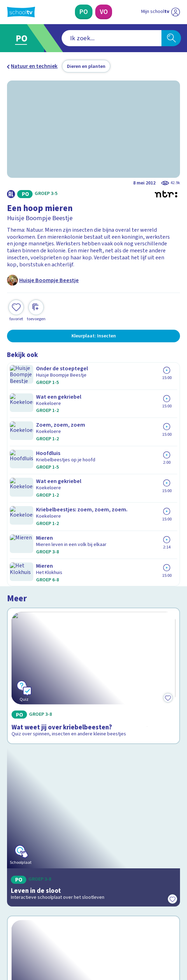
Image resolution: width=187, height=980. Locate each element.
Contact (19, 797)
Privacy (18, 825)
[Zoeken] (171, 38)
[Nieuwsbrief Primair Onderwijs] (58, 874)
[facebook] (11, 926)
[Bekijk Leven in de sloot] (93, 528)
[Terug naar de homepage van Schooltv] (21, 12)
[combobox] (84, 38)
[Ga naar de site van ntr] (154, 942)
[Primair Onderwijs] (84, 12)
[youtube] (57, 926)
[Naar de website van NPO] (176, 12)
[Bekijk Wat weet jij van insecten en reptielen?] (93, 636)
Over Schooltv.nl (31, 815)
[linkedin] (41, 926)
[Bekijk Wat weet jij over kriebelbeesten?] (93, 420)
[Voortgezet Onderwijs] (103, 12)
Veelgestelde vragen (38, 806)
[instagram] (26, 926)
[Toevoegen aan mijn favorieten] (16, 310)
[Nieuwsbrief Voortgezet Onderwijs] (129, 874)
